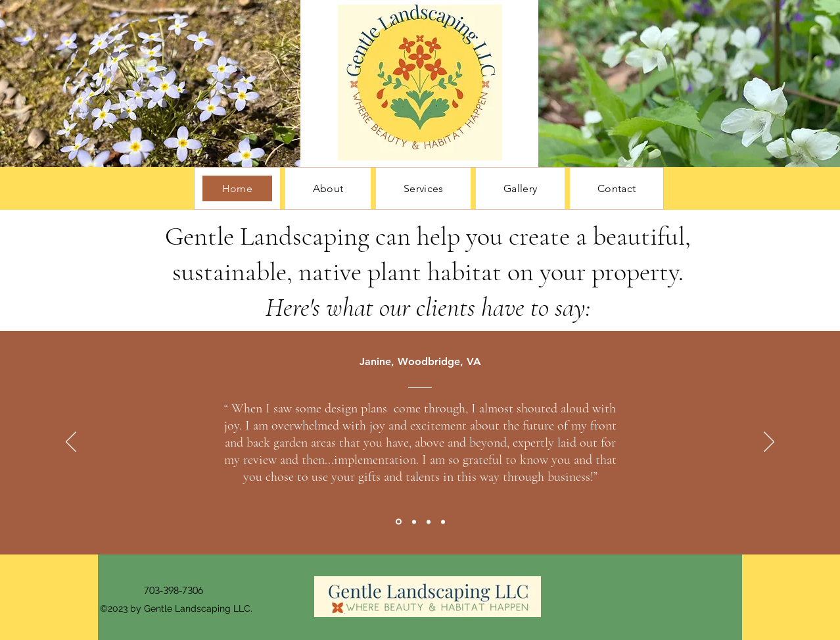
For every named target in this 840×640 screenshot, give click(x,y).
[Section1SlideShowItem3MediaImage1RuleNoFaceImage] (429, 522)
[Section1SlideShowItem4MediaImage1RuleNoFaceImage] (443, 522)
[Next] (769, 443)
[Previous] (71, 443)
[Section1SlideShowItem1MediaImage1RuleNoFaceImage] (399, 522)
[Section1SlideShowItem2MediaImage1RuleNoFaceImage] (414, 522)
